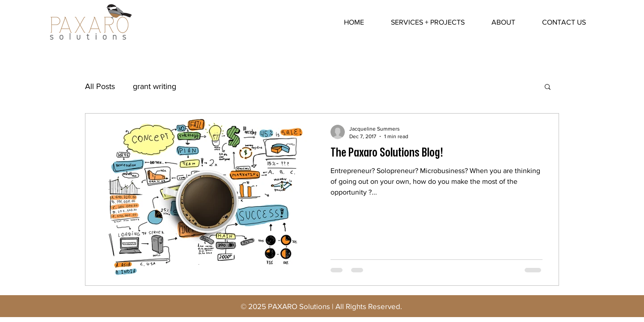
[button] (548, 87)
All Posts (100, 86)
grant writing (155, 86)
